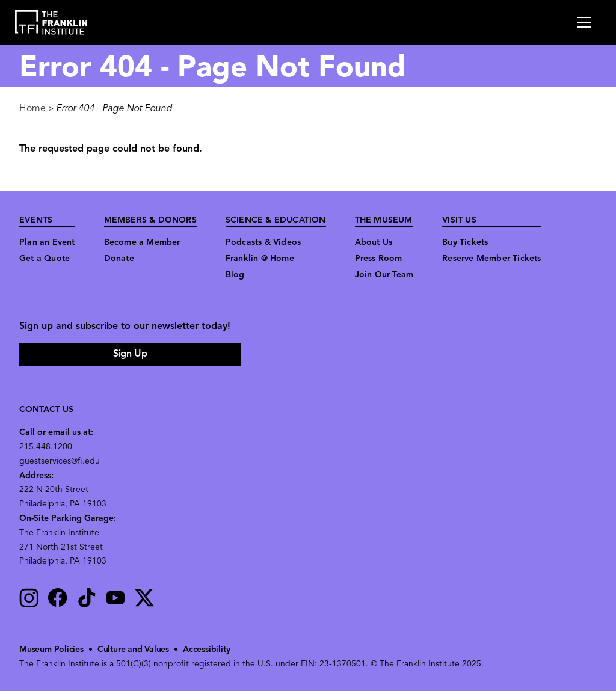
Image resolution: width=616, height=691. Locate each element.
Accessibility (206, 650)
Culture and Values (133, 650)
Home (32, 109)
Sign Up (130, 354)
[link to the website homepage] (51, 23)
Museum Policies (51, 650)
